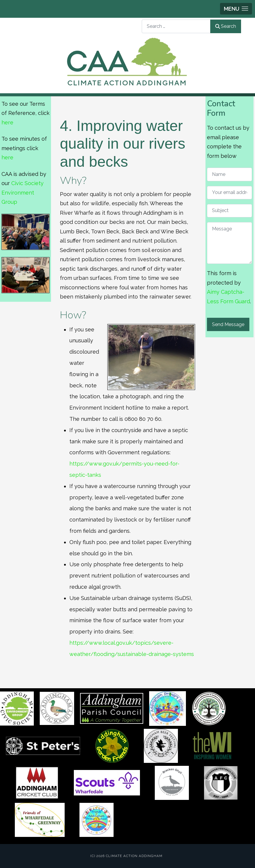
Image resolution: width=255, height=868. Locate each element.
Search (226, 26)
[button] (236, 9)
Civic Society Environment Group (23, 192)
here (7, 122)
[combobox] (176, 26)
